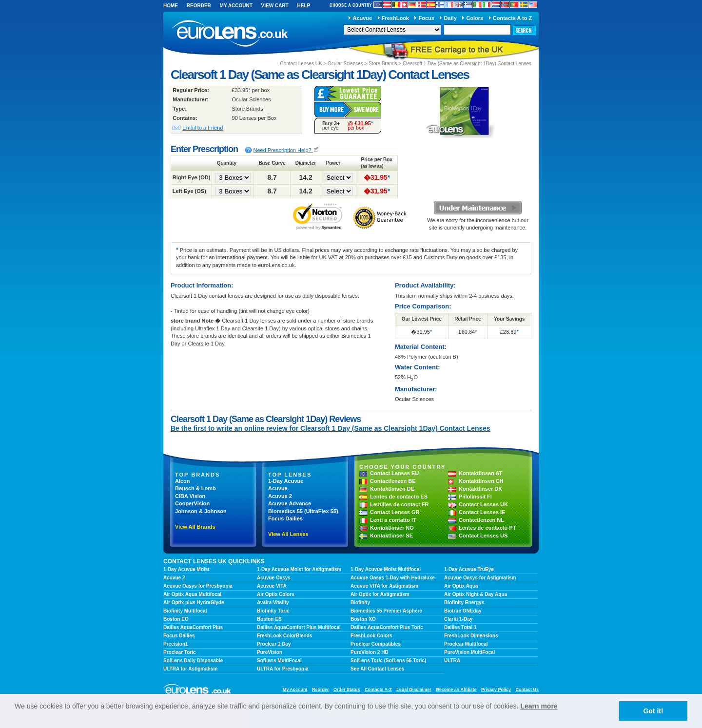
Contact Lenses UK (301, 64)
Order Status (347, 690)
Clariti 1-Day (458, 619)
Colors (475, 18)
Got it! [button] (653, 711)
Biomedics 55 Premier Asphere (386, 611)
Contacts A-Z (378, 690)
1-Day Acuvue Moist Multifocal (386, 569)
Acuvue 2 (280, 496)
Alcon (183, 481)
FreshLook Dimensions (471, 636)
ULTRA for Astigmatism (190, 669)
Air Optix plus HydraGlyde (194, 603)
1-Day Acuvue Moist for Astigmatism (299, 569)
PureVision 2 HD (370, 652)
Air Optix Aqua (461, 586)
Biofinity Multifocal (185, 611)
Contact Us (527, 690)
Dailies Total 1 (460, 627)
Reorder (199, 6)
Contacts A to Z (512, 18)
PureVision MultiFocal (469, 652)
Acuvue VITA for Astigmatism (384, 586)
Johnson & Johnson (201, 511)
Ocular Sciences (345, 64)
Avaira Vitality (273, 603)
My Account (236, 6)
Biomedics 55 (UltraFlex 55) (303, 511)
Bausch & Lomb (195, 488)
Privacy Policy (496, 690)
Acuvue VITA (272, 586)
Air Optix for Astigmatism (380, 594)
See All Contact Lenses (377, 669)
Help (303, 6)
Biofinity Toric (273, 611)
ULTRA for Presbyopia (283, 669)
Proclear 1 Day (274, 644)
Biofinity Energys (464, 603)
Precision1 (176, 644)
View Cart (275, 6)
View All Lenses (288, 534)
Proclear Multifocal (466, 644)
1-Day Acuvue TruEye (469, 569)
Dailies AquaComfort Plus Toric (387, 627)
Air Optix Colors (276, 594)
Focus (427, 18)
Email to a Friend (203, 128)
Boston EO (176, 619)
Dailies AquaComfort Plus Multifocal (299, 627)
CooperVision (192, 503)
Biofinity (360, 603)
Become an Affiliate (456, 690)
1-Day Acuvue (286, 481)
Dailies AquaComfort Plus (193, 627)
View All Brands (195, 527)
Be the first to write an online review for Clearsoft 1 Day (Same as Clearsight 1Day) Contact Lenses (331, 428)
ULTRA (452, 661)
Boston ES (269, 619)
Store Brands (383, 64)
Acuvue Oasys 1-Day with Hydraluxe (393, 578)
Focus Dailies (285, 518)
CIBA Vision (190, 496)
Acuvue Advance (290, 503)
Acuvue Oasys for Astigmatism (480, 578)
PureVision (270, 652)
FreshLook (395, 18)
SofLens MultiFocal (279, 661)
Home (171, 6)
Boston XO (363, 619)
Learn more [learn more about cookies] (539, 706)
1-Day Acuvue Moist (186, 569)
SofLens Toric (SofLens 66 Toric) (388, 661)
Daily (450, 18)
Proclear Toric (180, 652)
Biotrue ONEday (463, 611)
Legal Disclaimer (414, 690)
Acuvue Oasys (274, 578)
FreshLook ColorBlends (284, 636)
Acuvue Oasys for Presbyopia (198, 586)
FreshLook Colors (371, 636)
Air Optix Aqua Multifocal (192, 594)
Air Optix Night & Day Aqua (476, 594)
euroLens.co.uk (229, 33)
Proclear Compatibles (376, 644)
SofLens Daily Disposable (193, 661)
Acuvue (362, 18)
